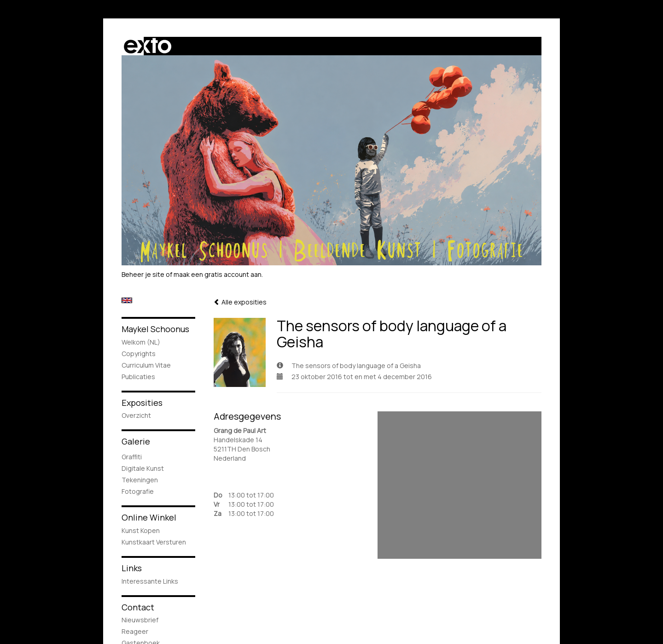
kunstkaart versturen (154, 542)
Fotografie (138, 491)
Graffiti (132, 457)
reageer (135, 631)
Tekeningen (140, 480)
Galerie (136, 441)
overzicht (136, 415)
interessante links (150, 581)
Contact (138, 607)
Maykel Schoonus (155, 329)
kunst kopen (141, 530)
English (127, 300)
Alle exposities (240, 302)
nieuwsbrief (140, 620)
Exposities (142, 403)
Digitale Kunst (143, 468)
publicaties (138, 377)
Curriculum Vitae (146, 365)
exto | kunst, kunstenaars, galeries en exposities (148, 46)
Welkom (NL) (141, 342)
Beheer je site (143, 274)
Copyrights (139, 354)
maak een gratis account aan (218, 274)
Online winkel (149, 517)
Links (132, 568)
